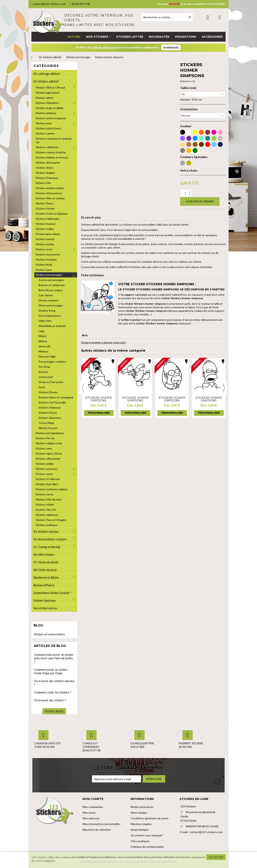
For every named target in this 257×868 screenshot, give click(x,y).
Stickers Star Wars (47, 484)
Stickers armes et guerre (51, 118)
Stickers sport (44, 474)
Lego (42, 331)
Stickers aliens (45, 98)
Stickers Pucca (48, 413)
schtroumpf (46, 377)
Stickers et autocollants (49, 634)
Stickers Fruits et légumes (52, 214)
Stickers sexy (44, 448)
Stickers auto (44, 123)
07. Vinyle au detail (46, 562)
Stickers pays (44, 270)
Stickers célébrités (47, 147)
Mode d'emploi (139, 830)
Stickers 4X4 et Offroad (50, 87)
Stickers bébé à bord (48, 128)
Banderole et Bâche (46, 577)
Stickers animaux (46, 113)
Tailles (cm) (188, 88)
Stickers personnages (49, 275)
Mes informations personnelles (102, 824)
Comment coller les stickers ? (53, 692)
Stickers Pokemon (50, 407)
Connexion (208, 17)
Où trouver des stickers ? (50, 700)
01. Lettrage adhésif (47, 74)
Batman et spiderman (52, 285)
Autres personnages (51, 280)
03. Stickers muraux (46, 531)
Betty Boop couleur (51, 290)
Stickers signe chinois (49, 453)
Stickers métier (45, 244)
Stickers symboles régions (52, 489)
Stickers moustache (48, 254)
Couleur (186, 126)
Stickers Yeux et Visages (51, 520)
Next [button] (224, 388)
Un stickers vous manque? (147, 835)
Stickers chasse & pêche (51, 152)
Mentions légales (141, 824)
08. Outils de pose (45, 570)
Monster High (47, 356)
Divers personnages (51, 305)
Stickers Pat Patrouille (52, 402)
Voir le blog (54, 711)
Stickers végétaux (47, 515)
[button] (98, 37)
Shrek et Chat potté (51, 382)
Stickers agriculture (48, 93)
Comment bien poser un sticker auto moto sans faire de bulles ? (54, 658)
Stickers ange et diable (50, 108)
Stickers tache (45, 494)
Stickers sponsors (47, 469)
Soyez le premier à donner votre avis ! (104, 342)
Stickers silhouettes (48, 459)
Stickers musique (46, 259)
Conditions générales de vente (150, 818)
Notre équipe (139, 813)
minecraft (45, 346)
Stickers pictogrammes (50, 433)
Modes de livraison (142, 807)
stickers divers (45, 168)
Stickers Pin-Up (45, 438)
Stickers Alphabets (47, 103)
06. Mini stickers (44, 554)
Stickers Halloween (47, 219)
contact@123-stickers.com (48, 4)
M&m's (43, 336)
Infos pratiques (140, 841)
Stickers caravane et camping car (54, 140)
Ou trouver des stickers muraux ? (54, 683)
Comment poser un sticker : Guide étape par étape (51, 671)
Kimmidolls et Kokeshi (52, 326)
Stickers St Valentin (48, 479)
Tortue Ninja (46, 423)
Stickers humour (46, 224)
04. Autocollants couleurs (50, 539)
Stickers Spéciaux (45, 600)
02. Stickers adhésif (46, 81)
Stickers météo (45, 239)
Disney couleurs (48, 300)
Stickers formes (45, 208)
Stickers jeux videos (48, 234)
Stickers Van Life (46, 510)
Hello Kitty (45, 321)
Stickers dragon (45, 173)
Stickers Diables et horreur (52, 157)
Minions (43, 351)
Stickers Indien (45, 229)
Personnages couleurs (52, 362)
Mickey (43, 341)
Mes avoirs (89, 813)
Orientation (189, 109)
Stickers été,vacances (49, 193)
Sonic (42, 387)
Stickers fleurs (45, 203)
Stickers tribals (45, 504)
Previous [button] (83, 388)
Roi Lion (43, 372)
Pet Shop (44, 367)
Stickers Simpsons (50, 418)
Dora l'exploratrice (50, 316)
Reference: (186, 81)
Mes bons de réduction (97, 830)
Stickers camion (45, 133)
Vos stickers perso (45, 608)
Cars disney (46, 295)
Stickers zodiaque (46, 525)
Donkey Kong (47, 311)
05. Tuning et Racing (47, 547)
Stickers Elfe (43, 183)
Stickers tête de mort (49, 499)
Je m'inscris (171, 47)
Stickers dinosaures (48, 162)
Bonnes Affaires (44, 585)
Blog (39, 625)
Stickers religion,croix (49, 443)
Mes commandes (93, 807)
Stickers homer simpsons (99, 399)
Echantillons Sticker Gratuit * (52, 593)
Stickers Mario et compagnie (56, 397)
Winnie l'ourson (48, 428)
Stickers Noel (44, 265)
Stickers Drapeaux (47, 178)
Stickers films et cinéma (50, 198)
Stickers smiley (45, 464)
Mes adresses (91, 818)
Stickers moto (44, 249)
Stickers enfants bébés (50, 188)
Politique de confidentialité (147, 847)
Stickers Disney (48, 392)
